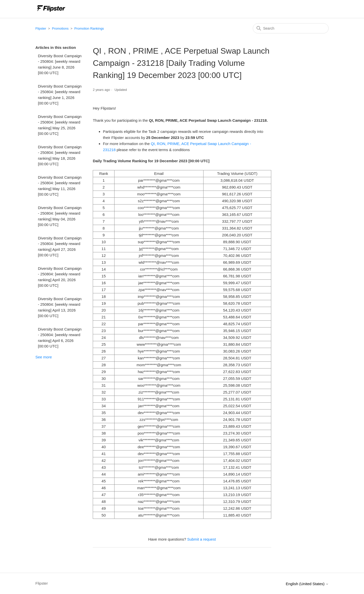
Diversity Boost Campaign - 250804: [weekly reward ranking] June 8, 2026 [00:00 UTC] (60, 64)
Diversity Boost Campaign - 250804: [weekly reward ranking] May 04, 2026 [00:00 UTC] (60, 216)
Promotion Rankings (89, 28)
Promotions (60, 28)
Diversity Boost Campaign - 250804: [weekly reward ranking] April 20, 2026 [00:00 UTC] (60, 277)
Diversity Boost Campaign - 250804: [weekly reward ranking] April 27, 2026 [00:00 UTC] (60, 247)
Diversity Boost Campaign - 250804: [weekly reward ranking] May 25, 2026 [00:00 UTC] (60, 125)
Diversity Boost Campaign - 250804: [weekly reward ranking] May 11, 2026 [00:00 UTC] (60, 186)
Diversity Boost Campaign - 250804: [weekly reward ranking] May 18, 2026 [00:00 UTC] (60, 156)
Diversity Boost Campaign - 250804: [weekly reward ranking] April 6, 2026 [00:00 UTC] (60, 338)
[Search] (291, 28)
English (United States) (307, 584)
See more (44, 357)
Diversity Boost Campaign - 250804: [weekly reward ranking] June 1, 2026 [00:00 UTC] (60, 95)
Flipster (41, 28)
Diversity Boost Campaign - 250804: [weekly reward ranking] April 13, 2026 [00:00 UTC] (60, 307)
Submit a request (201, 539)
